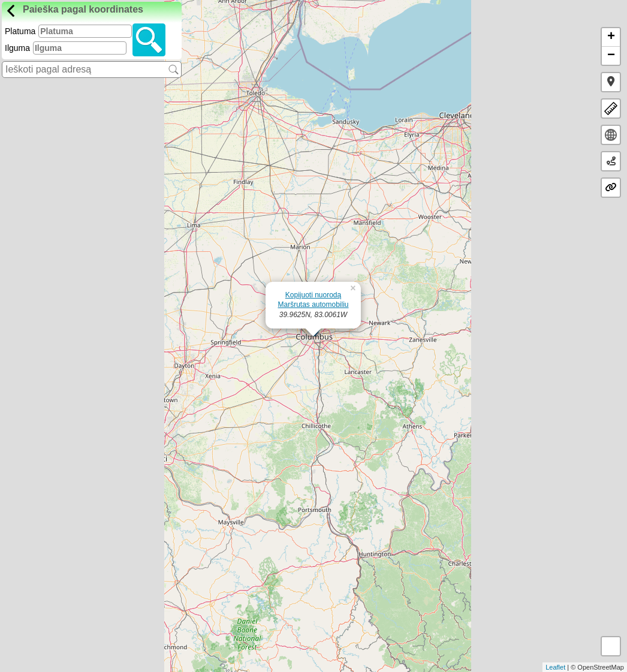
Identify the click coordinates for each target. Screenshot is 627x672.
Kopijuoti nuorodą (313, 295)
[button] (611, 82)
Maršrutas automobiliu (313, 305)
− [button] (611, 56)
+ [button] (611, 37)
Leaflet (555, 667)
